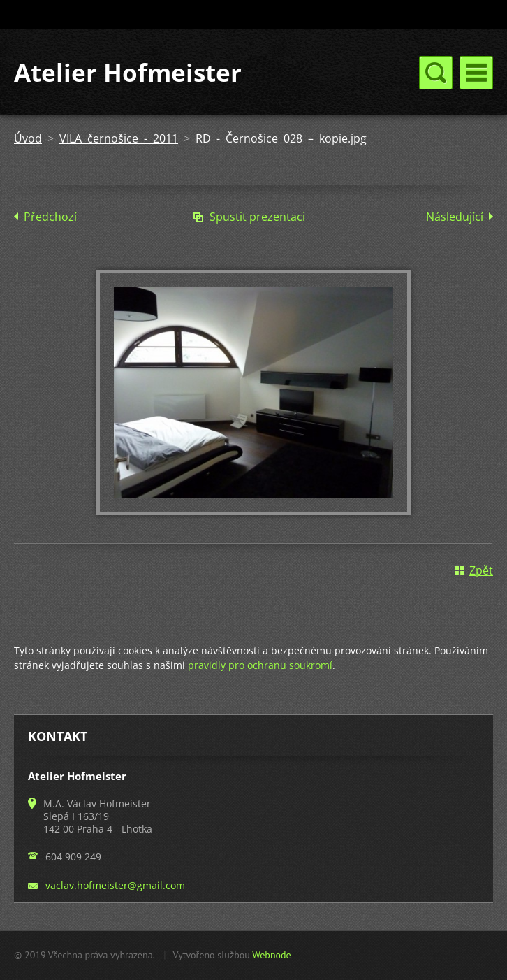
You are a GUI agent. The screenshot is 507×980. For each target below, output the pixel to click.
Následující (455, 217)
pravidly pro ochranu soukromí (260, 665)
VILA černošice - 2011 (119, 138)
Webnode (271, 955)
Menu (476, 73)
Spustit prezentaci (257, 217)
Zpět (481, 570)
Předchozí (50, 217)
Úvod (28, 138)
